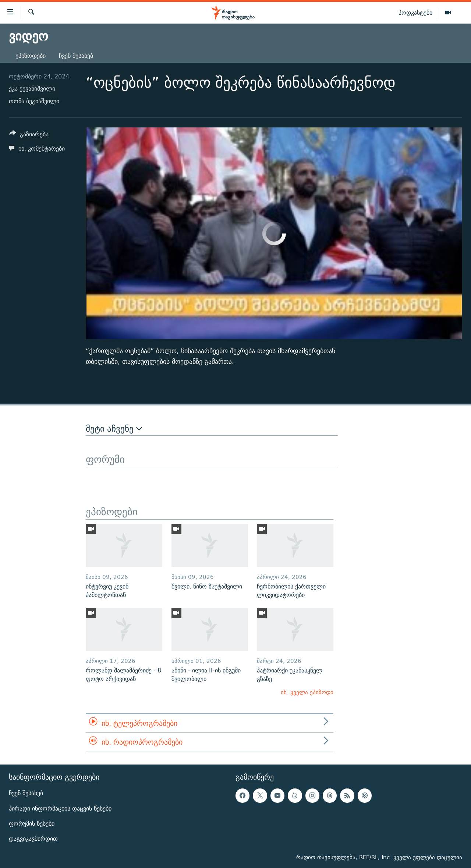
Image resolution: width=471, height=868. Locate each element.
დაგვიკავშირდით (33, 839)
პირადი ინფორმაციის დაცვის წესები (60, 808)
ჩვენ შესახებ (76, 56)
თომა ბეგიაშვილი (34, 101)
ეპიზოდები (31, 56)
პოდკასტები (415, 13)
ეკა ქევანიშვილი (32, 89)
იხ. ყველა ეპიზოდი (307, 692)
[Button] (29, 135)
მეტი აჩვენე (114, 429)
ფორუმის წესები (32, 824)
